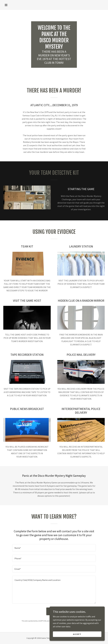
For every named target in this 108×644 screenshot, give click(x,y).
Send (54, 611)
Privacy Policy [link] (62, 621)
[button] (6, 5)
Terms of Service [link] (76, 621)
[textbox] (54, 548)
